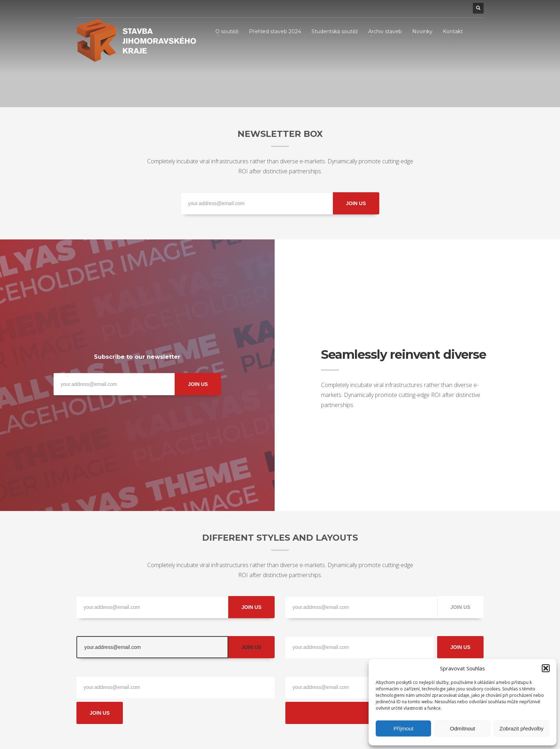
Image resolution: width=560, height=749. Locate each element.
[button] (546, 668)
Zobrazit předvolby (522, 728)
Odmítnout (462, 728)
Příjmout (404, 728)
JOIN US (356, 203)
